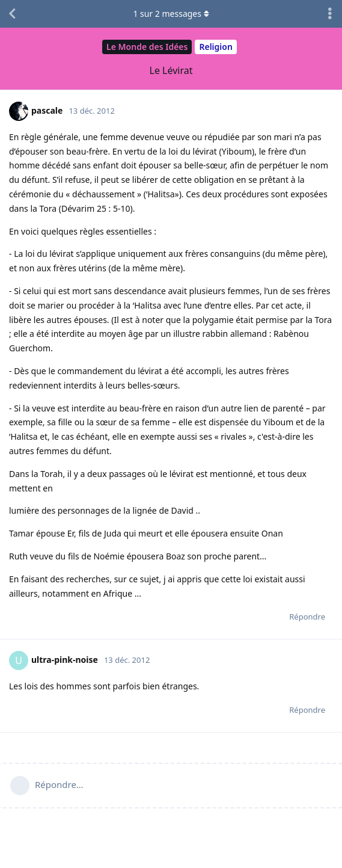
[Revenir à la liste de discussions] (12, 14)
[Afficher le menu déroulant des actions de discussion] (330, 14)
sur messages (171, 14)
